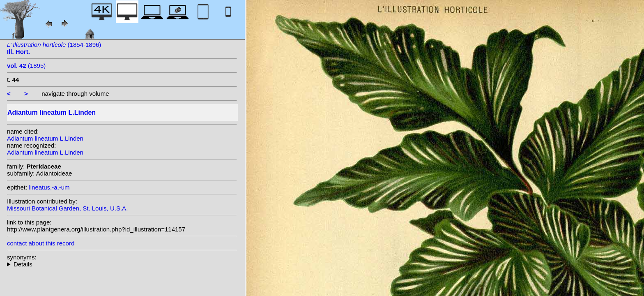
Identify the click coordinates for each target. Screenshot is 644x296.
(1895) (26, 66)
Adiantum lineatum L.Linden (45, 138)
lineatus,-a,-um (49, 187)
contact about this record (41, 243)
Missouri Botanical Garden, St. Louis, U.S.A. (67, 208)
